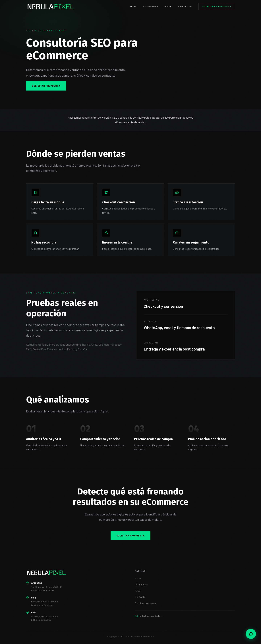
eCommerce (141, 584)
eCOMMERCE (151, 6)
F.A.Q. (168, 6)
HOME (134, 6)
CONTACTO (185, 6)
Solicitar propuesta (217, 6)
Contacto (140, 597)
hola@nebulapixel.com (152, 616)
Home (138, 578)
